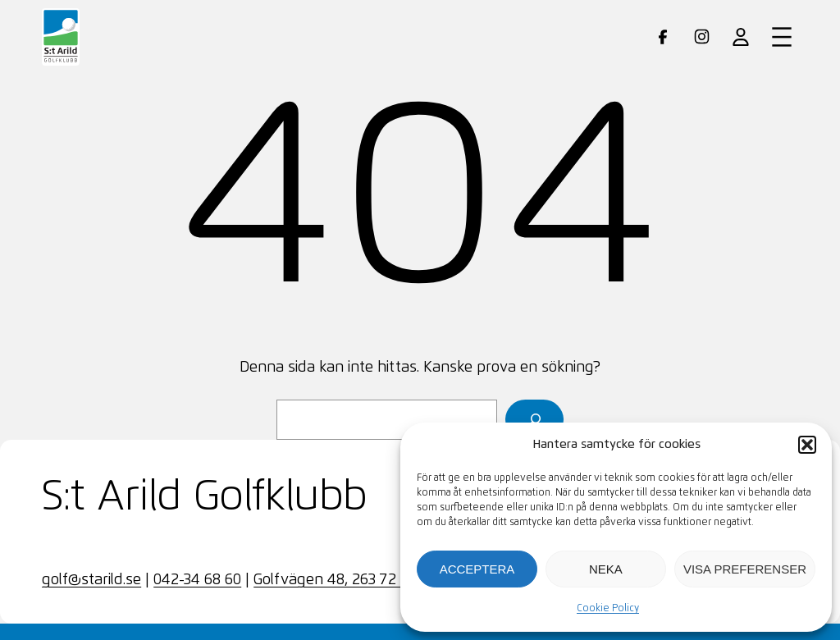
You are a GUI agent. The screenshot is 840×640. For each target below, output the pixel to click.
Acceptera (477, 569)
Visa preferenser (745, 569)
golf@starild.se (91, 580)
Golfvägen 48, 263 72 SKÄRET (354, 580)
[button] (807, 445)
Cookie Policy (608, 609)
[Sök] (534, 420)
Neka (606, 569)
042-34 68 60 (197, 580)
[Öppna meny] (782, 37)
